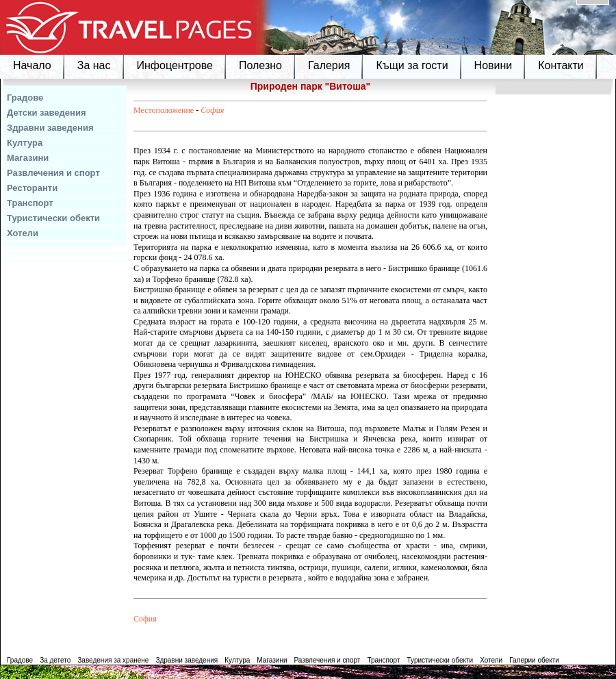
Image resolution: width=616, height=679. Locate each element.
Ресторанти (32, 188)
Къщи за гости (412, 65)
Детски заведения (47, 113)
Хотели (23, 233)
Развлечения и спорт (53, 173)
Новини (493, 65)
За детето (55, 660)
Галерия (329, 65)
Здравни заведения (50, 128)
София (212, 110)
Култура (25, 143)
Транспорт (30, 203)
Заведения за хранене (113, 660)
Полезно (260, 65)
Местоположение (164, 110)
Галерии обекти (534, 660)
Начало (32, 65)
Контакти (561, 65)
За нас (94, 65)
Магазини (28, 158)
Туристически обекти (53, 218)
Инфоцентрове (175, 65)
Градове (25, 98)
